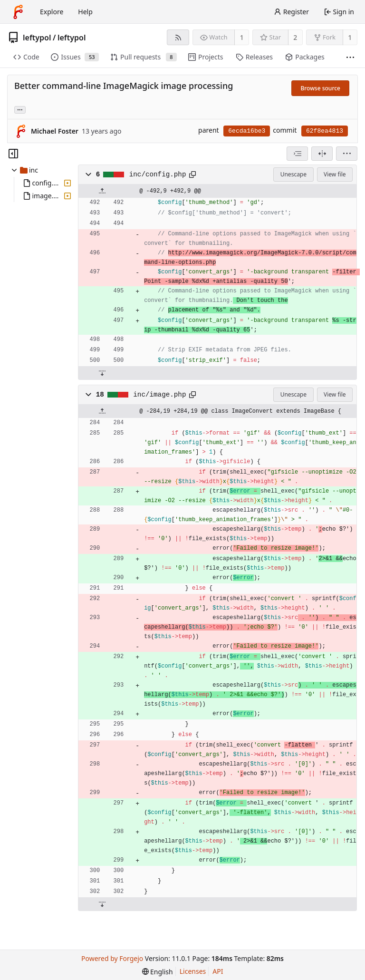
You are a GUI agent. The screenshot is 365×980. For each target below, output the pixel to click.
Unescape (293, 174)
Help (85, 12)
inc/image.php (159, 395)
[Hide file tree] (13, 154)
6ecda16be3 (247, 131)
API (218, 971)
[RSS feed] (178, 37)
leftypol (37, 38)
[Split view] (322, 154)
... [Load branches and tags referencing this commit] (20, 109)
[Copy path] (192, 175)
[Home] (18, 12)
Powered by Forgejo (112, 958)
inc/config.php (158, 175)
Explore (52, 12)
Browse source (320, 88)
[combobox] (297, 154)
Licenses (193, 971)
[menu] (347, 154)
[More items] (350, 57)
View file (335, 174)
